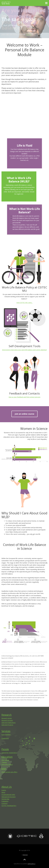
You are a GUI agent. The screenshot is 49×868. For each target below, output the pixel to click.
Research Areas (7, 718)
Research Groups (7, 720)
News (3, 792)
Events (4, 790)
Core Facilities (6, 734)
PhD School (5, 760)
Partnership (5, 799)
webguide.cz (32, 864)
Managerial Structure (9, 797)
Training (4, 762)
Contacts (4, 803)
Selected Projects (7, 725)
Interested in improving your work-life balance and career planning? (24, 350)
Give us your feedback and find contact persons (24, 397)
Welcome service (7, 764)
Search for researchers (9, 753)
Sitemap (25, 855)
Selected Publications (9, 723)
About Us (7, 787)
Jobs (4, 769)
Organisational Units (8, 795)
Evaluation (5, 801)
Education (7, 757)
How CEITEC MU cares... (24, 303)
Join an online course (24, 414)
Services (6, 731)
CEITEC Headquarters (9, 806)
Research (7, 715)
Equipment (5, 738)
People (5, 749)
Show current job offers (9, 772)
